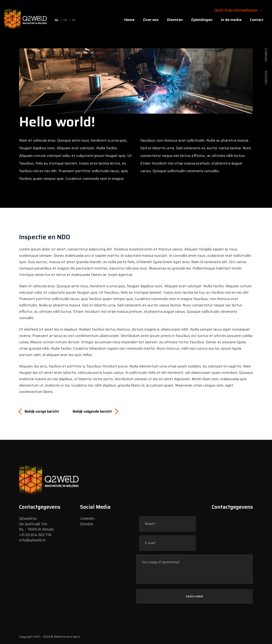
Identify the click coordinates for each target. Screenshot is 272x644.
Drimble (87, 524)
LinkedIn (87, 518)
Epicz (77, 637)
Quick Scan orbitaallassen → (238, 10)
